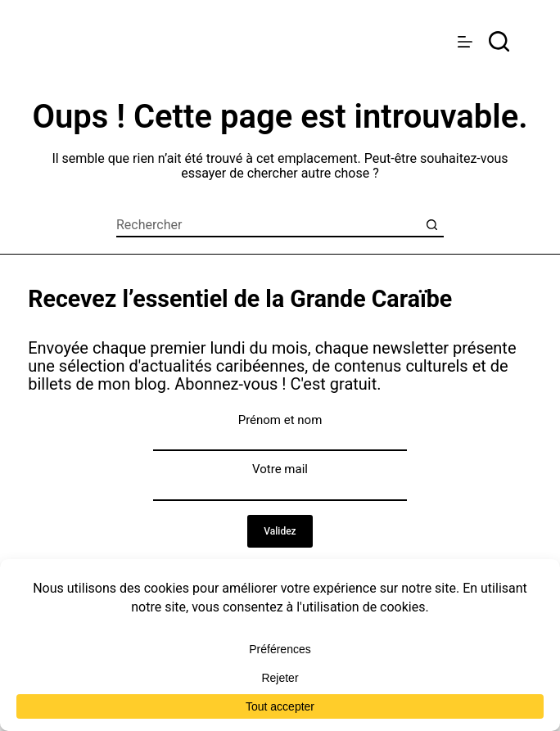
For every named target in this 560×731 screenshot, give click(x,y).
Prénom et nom (280, 420)
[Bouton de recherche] (431, 225)
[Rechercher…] (268, 225)
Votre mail (280, 469)
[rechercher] (499, 41)
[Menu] (465, 42)
